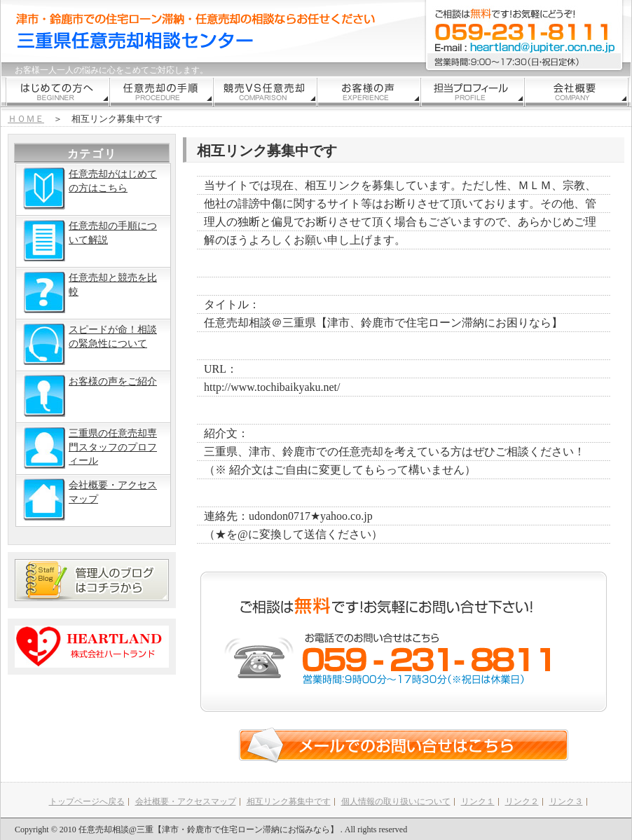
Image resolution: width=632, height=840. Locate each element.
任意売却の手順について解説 (90, 240)
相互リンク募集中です (289, 801)
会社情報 (577, 92)
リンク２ (522, 801)
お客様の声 (369, 92)
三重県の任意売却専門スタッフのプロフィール (90, 448)
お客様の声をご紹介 (90, 396)
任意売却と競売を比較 (90, 292)
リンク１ (478, 801)
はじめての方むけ (58, 92)
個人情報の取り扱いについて (396, 801)
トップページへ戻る (87, 801)
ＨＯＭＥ (26, 119)
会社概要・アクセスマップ (90, 500)
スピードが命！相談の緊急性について (90, 344)
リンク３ (566, 801)
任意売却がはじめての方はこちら (90, 188)
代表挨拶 (473, 92)
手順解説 (162, 92)
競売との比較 (266, 92)
